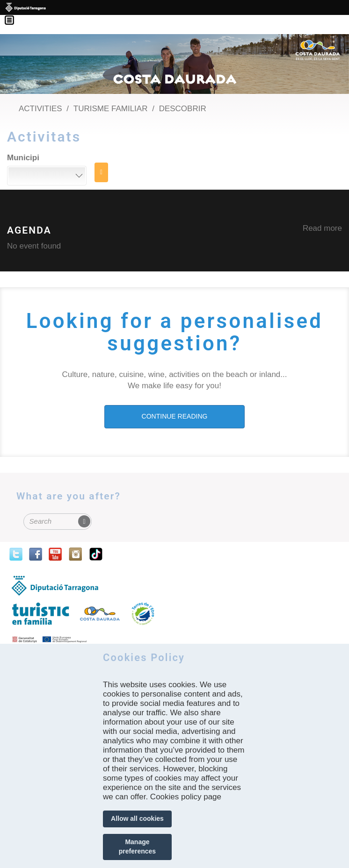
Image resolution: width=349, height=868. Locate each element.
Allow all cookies (137, 818)
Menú (14, 14)
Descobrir (183, 109)
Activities (40, 109)
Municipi (23, 158)
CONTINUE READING (175, 416)
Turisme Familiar (111, 109)
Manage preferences (137, 847)
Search (101, 172)
